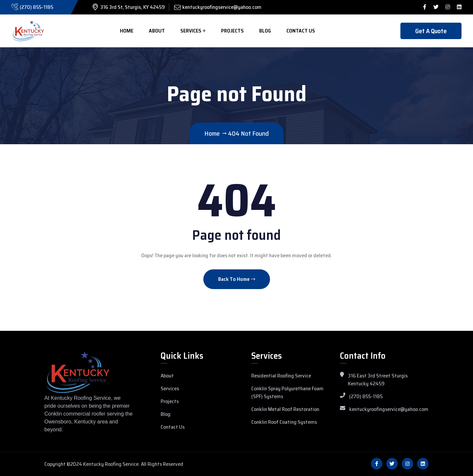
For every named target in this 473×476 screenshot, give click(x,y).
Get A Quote (431, 31)
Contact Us (301, 31)
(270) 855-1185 (36, 7)
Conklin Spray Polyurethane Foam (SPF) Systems (287, 393)
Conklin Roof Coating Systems (284, 422)
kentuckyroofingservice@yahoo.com (222, 7)
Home (127, 31)
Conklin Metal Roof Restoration (285, 409)
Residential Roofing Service (281, 376)
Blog (265, 31)
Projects (232, 31)
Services (191, 31)
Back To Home (237, 279)
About (157, 31)
